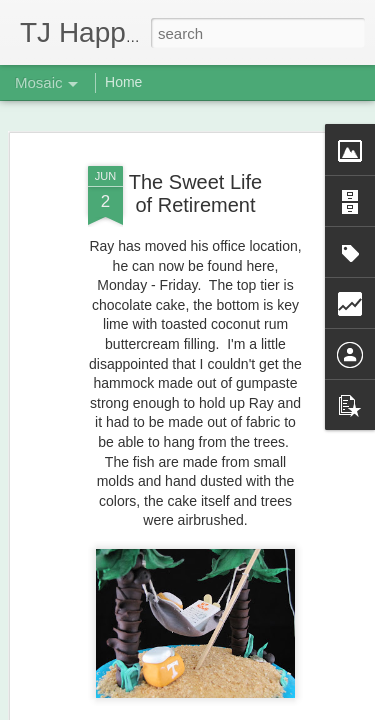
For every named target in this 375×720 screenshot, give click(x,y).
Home (123, 82)
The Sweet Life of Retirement (195, 193)
